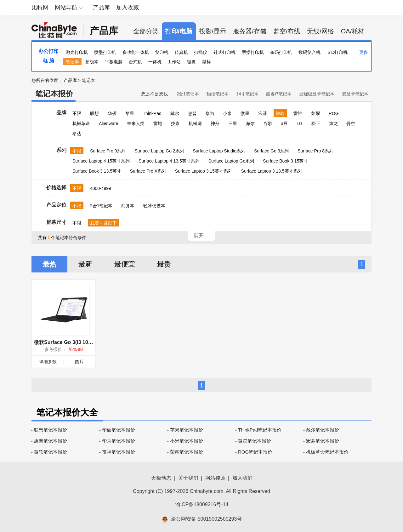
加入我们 (242, 478)
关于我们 (188, 478)
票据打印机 (253, 52)
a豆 (284, 123)
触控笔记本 (218, 94)
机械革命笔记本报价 (327, 452)
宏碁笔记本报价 (323, 441)
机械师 (195, 123)
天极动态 (161, 478)
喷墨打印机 (105, 52)
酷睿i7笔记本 (279, 94)
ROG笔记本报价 (255, 452)
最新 (85, 264)
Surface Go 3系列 (272, 151)
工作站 (174, 62)
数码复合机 (309, 52)
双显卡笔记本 (355, 94)
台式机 (135, 62)
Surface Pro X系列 (148, 171)
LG (300, 123)
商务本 (128, 206)
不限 (77, 113)
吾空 (351, 123)
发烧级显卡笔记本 (317, 94)
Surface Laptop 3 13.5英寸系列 (272, 171)
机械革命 (81, 123)
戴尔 (175, 113)
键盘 (191, 62)
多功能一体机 (136, 52)
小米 (227, 113)
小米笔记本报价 (187, 441)
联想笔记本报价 (51, 430)
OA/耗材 (353, 31)
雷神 (298, 113)
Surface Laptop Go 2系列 (159, 151)
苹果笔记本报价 (187, 430)
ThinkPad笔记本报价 (260, 430)
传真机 (181, 52)
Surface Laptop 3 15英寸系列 (204, 171)
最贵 (164, 264)
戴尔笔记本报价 (323, 430)
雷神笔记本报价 (119, 452)
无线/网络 (321, 31)
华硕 (112, 113)
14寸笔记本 (247, 94)
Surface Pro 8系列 (315, 151)
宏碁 (263, 113)
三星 (233, 123)
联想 (94, 113)
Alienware (108, 123)
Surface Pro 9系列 (108, 151)
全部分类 (146, 31)
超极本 (92, 62)
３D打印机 (337, 52)
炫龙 (333, 123)
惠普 (192, 113)
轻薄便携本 (154, 206)
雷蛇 (158, 123)
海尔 (250, 123)
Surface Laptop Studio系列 (219, 151)
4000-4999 (101, 188)
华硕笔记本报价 (119, 430)
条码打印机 (281, 52)
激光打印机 (77, 52)
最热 (49, 264)
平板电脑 (114, 62)
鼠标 (207, 62)
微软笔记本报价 (51, 452)
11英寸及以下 (104, 223)
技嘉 (175, 123)
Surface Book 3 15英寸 (285, 161)
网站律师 (215, 478)
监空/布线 (287, 31)
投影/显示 (213, 31)
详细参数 (48, 362)
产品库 (101, 8)
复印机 (162, 52)
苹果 (130, 113)
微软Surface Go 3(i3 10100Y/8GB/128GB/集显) (88, 342)
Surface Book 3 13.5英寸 (97, 171)
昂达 (77, 134)
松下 (316, 123)
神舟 (215, 123)
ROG (334, 113)
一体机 (155, 62)
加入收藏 (128, 8)
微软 (280, 113)
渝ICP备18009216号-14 (202, 504)
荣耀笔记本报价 (187, 452)
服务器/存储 (250, 31)
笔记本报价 (54, 94)
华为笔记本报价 (119, 441)
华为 (210, 113)
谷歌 (268, 123)
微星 (245, 113)
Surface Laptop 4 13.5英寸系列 (169, 161)
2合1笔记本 (188, 94)
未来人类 (136, 123)
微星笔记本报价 (255, 441)
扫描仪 (201, 52)
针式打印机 (224, 52)
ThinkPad (152, 113)
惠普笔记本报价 (51, 441)
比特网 (40, 8)
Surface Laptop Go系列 (231, 161)
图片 (79, 362)
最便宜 (125, 264)
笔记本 (72, 62)
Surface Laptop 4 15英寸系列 (101, 161)
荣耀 (315, 113)
